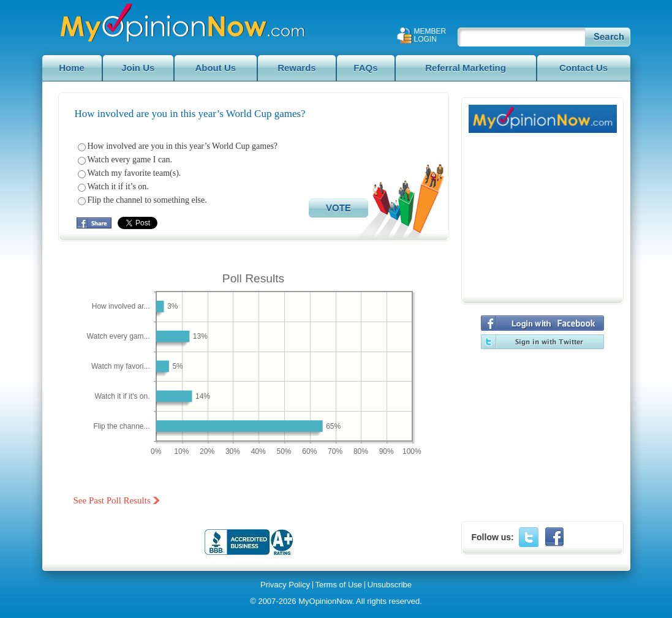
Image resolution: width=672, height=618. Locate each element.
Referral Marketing (466, 68)
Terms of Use (339, 585)
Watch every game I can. (130, 160)
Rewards (297, 68)
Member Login (430, 36)
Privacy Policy (285, 585)
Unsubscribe (390, 585)
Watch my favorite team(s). (134, 173)
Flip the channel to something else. (147, 200)
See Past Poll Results (112, 500)
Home (72, 68)
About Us (215, 68)
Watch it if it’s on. (118, 187)
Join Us (138, 68)
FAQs (365, 68)
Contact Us (583, 68)
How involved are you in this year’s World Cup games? (183, 146)
